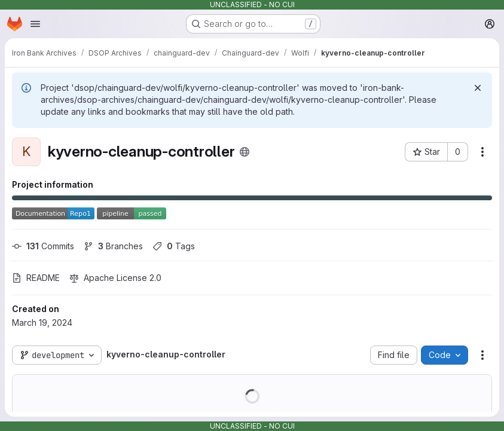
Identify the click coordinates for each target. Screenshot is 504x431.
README (36, 278)
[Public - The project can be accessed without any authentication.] (245, 152)
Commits (43, 246)
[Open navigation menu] (35, 24)
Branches (113, 246)
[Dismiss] (478, 88)
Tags (174, 246)
